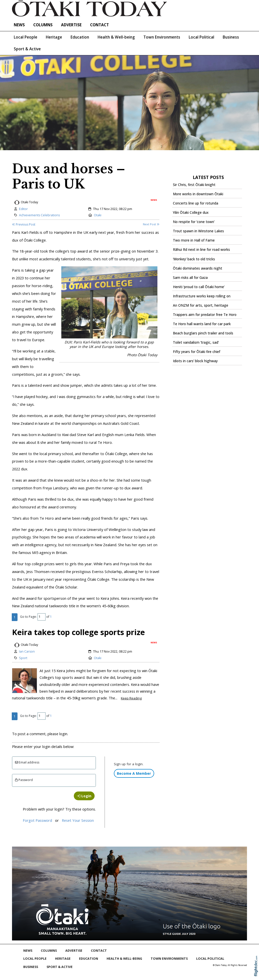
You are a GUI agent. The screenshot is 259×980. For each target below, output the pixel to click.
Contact (99, 25)
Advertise (71, 25)
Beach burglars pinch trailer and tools (203, 333)
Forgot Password (37, 820)
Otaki (98, 215)
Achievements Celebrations (39, 215)
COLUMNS (43, 25)
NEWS (19, 25)
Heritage (54, 37)
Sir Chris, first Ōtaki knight (194, 185)
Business (231, 37)
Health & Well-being (116, 37)
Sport (23, 658)
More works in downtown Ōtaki (198, 194)
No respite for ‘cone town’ (194, 222)
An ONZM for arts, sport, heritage (201, 305)
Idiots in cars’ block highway (195, 361)
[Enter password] (54, 780)
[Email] (54, 763)
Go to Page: (28, 617)
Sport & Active (27, 49)
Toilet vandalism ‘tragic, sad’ (196, 342)
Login (84, 796)
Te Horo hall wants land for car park (202, 324)
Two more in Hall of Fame (194, 240)
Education (80, 37)
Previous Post (24, 224)
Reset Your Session (78, 820)
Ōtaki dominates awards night (198, 268)
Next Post (151, 224)
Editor (23, 209)
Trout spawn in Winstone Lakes (198, 231)
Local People (26, 37)
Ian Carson (27, 651)
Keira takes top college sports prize (78, 632)
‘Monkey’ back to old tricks (194, 259)
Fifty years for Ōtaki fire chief (197, 352)
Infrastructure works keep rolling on (202, 296)
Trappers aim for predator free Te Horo (205, 315)
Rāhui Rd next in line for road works (201, 250)
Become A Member (134, 773)
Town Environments (162, 37)
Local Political (201, 37)
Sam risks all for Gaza (190, 278)
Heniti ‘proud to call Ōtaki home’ (199, 287)
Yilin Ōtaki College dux (191, 213)
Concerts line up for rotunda (196, 203)
